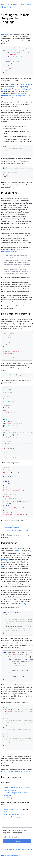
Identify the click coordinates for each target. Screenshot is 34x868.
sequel (6, 811)
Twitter (10, 7)
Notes (29, 4)
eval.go (24, 604)
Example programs (10, 525)
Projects (23, 4)
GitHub (4, 7)
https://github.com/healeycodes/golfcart (15, 771)
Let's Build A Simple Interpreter (14, 814)
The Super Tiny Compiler (12, 817)
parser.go (4, 560)
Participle (17, 551)
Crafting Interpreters (26, 84)
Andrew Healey (7, 4)
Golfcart (4, 34)
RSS (15, 7)
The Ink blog (8, 798)
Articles (16, 4)
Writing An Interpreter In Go (13, 809)
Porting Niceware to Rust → (11, 856)
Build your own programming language (17, 787)
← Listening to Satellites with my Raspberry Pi (17, 850)
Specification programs (11, 528)
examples (4, 566)
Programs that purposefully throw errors (17, 530)
